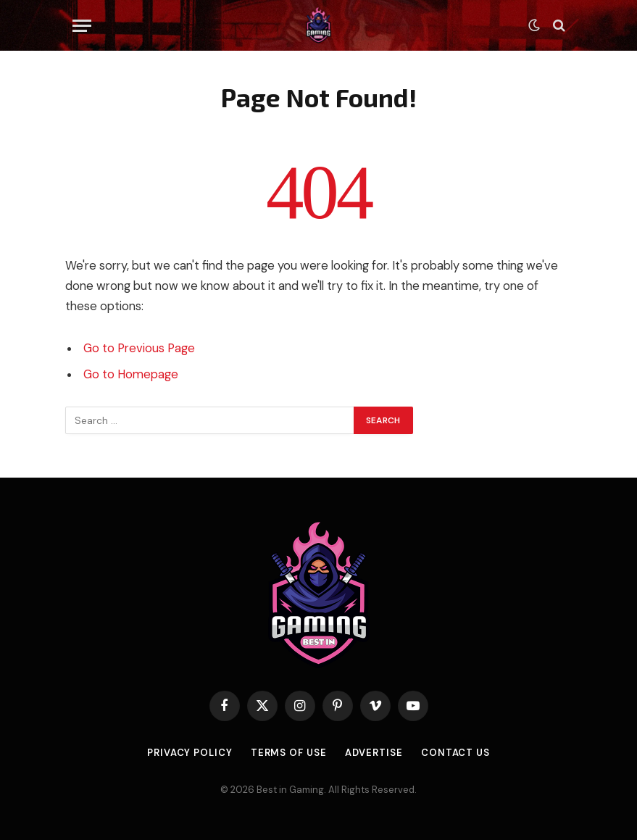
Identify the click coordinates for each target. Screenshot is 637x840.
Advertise (374, 753)
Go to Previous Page (139, 348)
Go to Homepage (131, 374)
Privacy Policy (190, 753)
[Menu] (82, 26)
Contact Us (455, 753)
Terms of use (289, 753)
